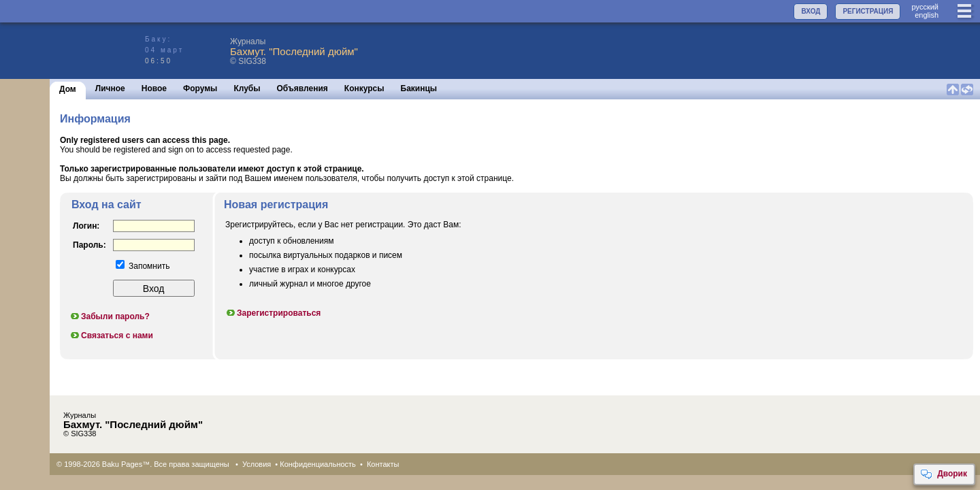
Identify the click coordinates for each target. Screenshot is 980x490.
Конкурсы (364, 88)
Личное (110, 88)
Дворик (944, 474)
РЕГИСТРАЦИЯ (868, 11)
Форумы (200, 88)
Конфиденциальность (318, 464)
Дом (68, 89)
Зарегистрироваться (273, 313)
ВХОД (811, 11)
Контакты (383, 464)
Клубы (247, 88)
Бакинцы (419, 88)
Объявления (303, 88)
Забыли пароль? (110, 316)
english (927, 15)
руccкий (925, 7)
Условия (257, 464)
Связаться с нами (111, 336)
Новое (154, 88)
